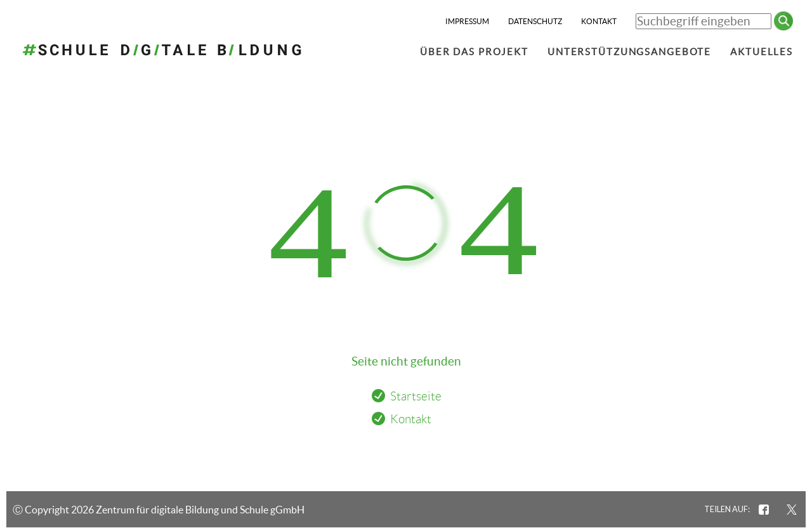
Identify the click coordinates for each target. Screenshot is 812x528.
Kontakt (599, 21)
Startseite (416, 396)
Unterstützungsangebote (629, 52)
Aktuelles (762, 52)
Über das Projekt (474, 52)
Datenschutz (535, 21)
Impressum (467, 21)
